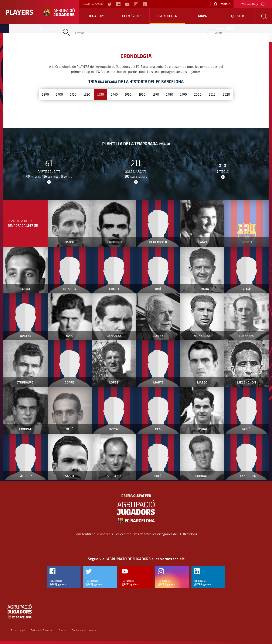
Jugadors (97, 16)
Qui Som (238, 16)
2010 (212, 94)
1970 (156, 94)
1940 (114, 94)
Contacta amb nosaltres (85, 630)
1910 (73, 94)
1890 (45, 94)
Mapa (202, 16)
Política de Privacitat (42, 630)
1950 (128, 94)
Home (43, 28)
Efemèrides (132, 16)
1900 (59, 94)
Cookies (63, 630)
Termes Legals (18, 630)
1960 (142, 94)
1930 (101, 94)
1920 (87, 94)
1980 (170, 94)
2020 (226, 94)
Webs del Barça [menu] (253, 4)
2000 (198, 94)
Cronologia (167, 16)
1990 (183, 94)
